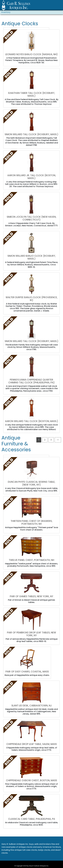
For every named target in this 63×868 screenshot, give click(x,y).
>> (58, 440)
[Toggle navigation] (60, 6)
